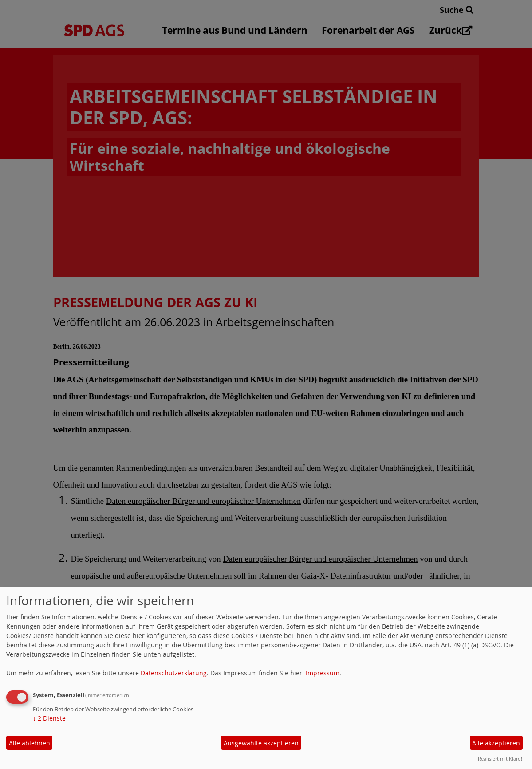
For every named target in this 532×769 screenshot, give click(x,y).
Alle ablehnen (30, 743)
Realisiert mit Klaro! (500, 759)
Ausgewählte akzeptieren (261, 743)
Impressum (323, 673)
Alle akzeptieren (496, 743)
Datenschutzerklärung (174, 673)
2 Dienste (49, 718)
